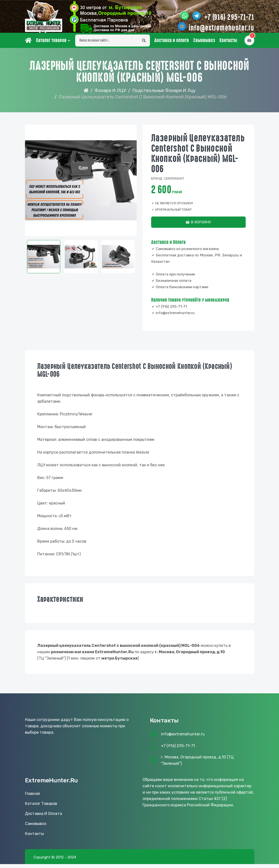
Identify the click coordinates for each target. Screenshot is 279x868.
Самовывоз (204, 44)
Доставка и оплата (172, 44)
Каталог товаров (51, 44)
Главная (32, 797)
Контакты (228, 44)
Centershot (174, 182)
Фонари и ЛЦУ (110, 94)
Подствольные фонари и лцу (164, 94)
